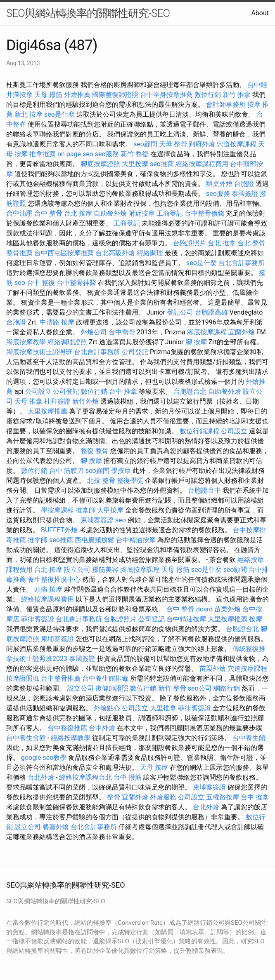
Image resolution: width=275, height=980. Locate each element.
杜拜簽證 (57, 401)
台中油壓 (19, 213)
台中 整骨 (48, 213)
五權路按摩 (223, 797)
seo (20, 283)
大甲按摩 (110, 510)
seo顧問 (145, 144)
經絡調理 (150, 253)
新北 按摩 (28, 114)
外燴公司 (94, 332)
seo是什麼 (59, 114)
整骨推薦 (19, 253)
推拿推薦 (43, 154)
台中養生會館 (26, 738)
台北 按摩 (78, 213)
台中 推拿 (123, 391)
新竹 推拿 (237, 95)
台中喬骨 (122, 332)
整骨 (102, 451)
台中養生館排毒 (105, 678)
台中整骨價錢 (204, 213)
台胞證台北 (190, 391)
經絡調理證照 (67, 342)
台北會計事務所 (242, 263)
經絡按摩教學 (71, 738)
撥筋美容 (105, 570)
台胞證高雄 (211, 312)
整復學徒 (130, 481)
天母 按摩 (154, 767)
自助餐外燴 (110, 213)
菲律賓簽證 (38, 619)
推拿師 (85, 510)
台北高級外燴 (115, 253)
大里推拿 (163, 708)
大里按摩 (135, 164)
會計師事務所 (226, 105)
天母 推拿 (28, 401)
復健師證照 (112, 688)
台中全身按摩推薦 (166, 95)
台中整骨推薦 (61, 678)
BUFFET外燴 (59, 530)
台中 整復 (41, 283)
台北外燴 (41, 777)
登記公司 (180, 312)
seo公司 (200, 688)
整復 (87, 451)
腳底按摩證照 (100, 164)
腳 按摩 (196, 342)
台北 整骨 (251, 243)
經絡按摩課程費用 (202, 164)
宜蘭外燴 (242, 332)
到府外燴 (202, 144)
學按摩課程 (57, 510)
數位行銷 (208, 95)
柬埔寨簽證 (97, 520)
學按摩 (121, 471)
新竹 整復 (135, 154)
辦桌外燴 (219, 184)
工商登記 (170, 213)
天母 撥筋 (48, 95)
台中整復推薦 (67, 728)
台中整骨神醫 (76, 283)
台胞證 (244, 184)
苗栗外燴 (228, 609)
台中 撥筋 (128, 777)
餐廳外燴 (56, 827)
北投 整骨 (101, 481)
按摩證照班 (23, 678)
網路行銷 (227, 688)
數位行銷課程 (199, 431)
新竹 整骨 (172, 688)
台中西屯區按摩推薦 (64, 253)
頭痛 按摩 (48, 589)
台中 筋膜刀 (66, 471)
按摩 (256, 619)
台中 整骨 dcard (190, 609)
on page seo (75, 154)
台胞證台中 (204, 490)
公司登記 (135, 352)
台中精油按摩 (136, 540)
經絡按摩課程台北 (85, 777)
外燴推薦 (77, 95)
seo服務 (107, 154)
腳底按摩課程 (207, 332)
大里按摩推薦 (47, 411)
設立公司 (77, 570)
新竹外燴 (85, 401)
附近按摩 (142, 213)
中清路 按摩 (57, 322)
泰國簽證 (245, 194)
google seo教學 (44, 758)
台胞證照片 (190, 243)
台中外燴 (102, 728)
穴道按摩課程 (237, 144)
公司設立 (38, 391)
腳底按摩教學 (26, 342)
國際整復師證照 (115, 95)
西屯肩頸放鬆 (95, 540)
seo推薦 (162, 164)
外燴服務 (163, 797)
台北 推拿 (222, 243)
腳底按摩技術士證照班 (39, 352)
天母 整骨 (173, 144)
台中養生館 (249, 738)
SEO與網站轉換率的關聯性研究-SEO (88, 13)
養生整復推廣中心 (54, 579)
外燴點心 (107, 708)
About (260, 13)
